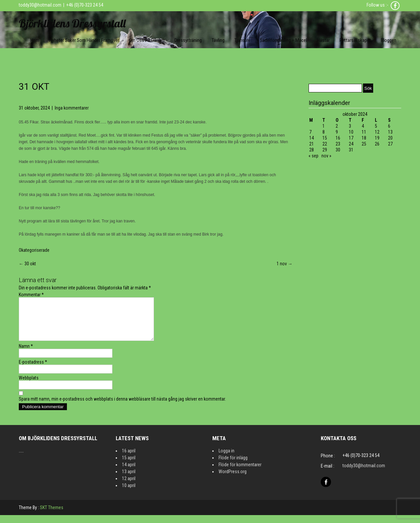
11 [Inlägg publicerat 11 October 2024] (364, 132)
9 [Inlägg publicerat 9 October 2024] (337, 132)
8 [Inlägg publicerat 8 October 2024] (324, 132)
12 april (129, 486)
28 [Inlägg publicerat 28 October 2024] (312, 150)
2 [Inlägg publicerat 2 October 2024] (337, 126)
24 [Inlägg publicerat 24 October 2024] (351, 144)
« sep (314, 156)
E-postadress (33, 370)
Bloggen (389, 40)
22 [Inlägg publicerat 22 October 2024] (325, 144)
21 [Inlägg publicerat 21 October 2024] (312, 144)
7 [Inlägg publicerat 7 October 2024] (310, 132)
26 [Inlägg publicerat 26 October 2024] (377, 144)
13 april (129, 479)
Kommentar (31, 295)
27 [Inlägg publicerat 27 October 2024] (390, 144)
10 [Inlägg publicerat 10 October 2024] (351, 132)
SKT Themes (52, 515)
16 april (129, 459)
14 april (129, 473)
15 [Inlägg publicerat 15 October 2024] (325, 138)
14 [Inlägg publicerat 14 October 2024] (312, 138)
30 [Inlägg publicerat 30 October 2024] (338, 150)
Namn (26, 354)
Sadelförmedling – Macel (283, 40)
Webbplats (29, 386)
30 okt (27, 264)
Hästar (323, 40)
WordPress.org (233, 479)
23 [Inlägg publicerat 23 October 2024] (338, 144)
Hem (35, 40)
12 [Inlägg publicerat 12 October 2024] (377, 132)
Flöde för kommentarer (240, 473)
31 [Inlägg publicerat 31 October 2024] (351, 150)
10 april (129, 493)
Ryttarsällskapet (355, 40)
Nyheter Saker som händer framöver (84, 40)
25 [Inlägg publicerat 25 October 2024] (364, 144)
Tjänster (242, 40)
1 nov (285, 264)
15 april (129, 466)
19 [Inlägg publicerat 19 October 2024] (377, 138)
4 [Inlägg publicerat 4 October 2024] (363, 126)
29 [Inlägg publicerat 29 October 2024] (325, 150)
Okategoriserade (34, 250)
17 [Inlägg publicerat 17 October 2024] (351, 138)
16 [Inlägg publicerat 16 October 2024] (338, 138)
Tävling (218, 40)
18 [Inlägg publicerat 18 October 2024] (364, 138)
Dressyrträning (188, 40)
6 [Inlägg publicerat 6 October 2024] (389, 126)
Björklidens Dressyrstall (72, 23)
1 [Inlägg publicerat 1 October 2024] (324, 126)
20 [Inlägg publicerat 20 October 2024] (390, 138)
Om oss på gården (147, 40)
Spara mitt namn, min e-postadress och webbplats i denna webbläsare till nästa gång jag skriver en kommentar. (122, 407)
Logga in (226, 459)
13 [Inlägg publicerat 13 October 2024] (390, 132)
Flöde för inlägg (233, 466)
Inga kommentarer (72, 108)
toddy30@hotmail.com (40, 5)
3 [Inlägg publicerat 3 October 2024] (350, 126)
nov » (326, 156)
